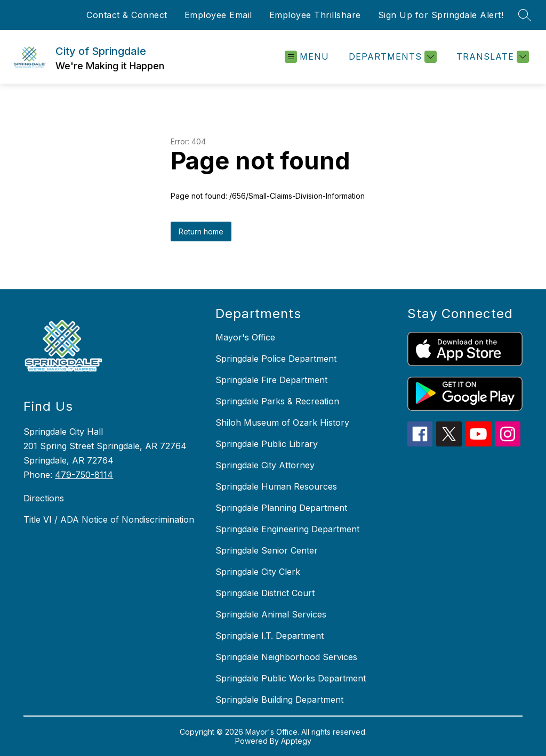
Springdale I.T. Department (270, 636)
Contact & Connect (127, 15)
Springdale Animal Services (271, 614)
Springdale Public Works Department (291, 678)
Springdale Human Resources (276, 486)
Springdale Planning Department (281, 508)
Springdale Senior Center (267, 550)
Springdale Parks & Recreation (277, 401)
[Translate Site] (491, 57)
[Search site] (525, 15)
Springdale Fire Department (271, 380)
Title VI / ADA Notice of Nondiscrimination (109, 519)
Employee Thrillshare (315, 15)
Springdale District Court (265, 593)
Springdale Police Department (276, 359)
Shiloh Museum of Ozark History (282, 422)
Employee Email (218, 15)
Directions (44, 498)
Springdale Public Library (267, 444)
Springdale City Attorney (265, 465)
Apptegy (296, 741)
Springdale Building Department (279, 700)
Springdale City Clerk (258, 572)
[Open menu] (307, 57)
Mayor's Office (245, 337)
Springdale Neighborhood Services (286, 657)
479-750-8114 (84, 475)
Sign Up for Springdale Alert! (441, 15)
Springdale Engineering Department (287, 529)
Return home (201, 231)
